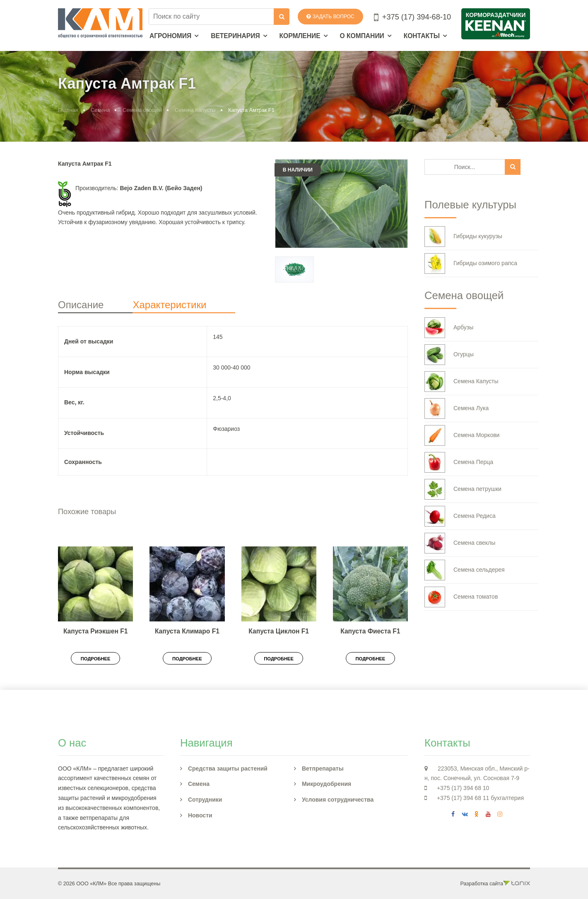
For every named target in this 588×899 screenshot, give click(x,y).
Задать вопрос (330, 17)
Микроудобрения (327, 784)
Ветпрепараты (323, 768)
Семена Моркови (462, 435)
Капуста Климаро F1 (187, 631)
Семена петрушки (463, 489)
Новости (200, 815)
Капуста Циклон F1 (279, 631)
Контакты (422, 36)
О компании (362, 36)
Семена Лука (457, 408)
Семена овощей (142, 110)
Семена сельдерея (465, 570)
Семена (100, 110)
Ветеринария (235, 36)
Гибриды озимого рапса (471, 263)
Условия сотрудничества (338, 800)
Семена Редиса (460, 516)
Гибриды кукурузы (463, 237)
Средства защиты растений (228, 768)
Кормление (300, 36)
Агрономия (170, 36)
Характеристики (169, 305)
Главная (68, 110)
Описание (81, 305)
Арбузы (449, 328)
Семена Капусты (195, 110)
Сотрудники (205, 800)
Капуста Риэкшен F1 (95, 631)
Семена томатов (461, 597)
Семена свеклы (460, 543)
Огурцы (449, 355)
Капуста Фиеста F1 (370, 631)
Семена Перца (459, 462)
